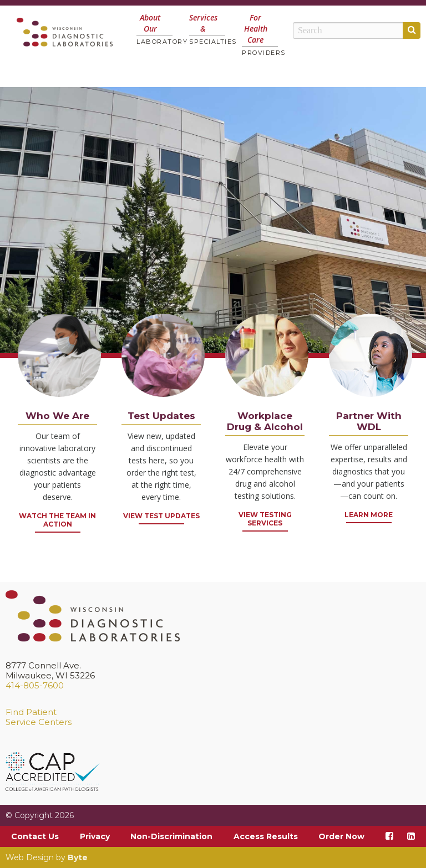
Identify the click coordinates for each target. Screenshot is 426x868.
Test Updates (161, 416)
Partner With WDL (369, 421)
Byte (78, 857)
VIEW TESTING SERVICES (265, 519)
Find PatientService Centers (39, 717)
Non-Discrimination (171, 836)
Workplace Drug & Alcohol (265, 421)
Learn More (369, 515)
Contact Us (35, 836)
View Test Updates (161, 516)
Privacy (95, 836)
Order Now (341, 836)
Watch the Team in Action (57, 520)
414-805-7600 (35, 685)
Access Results (266, 836)
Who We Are (57, 416)
